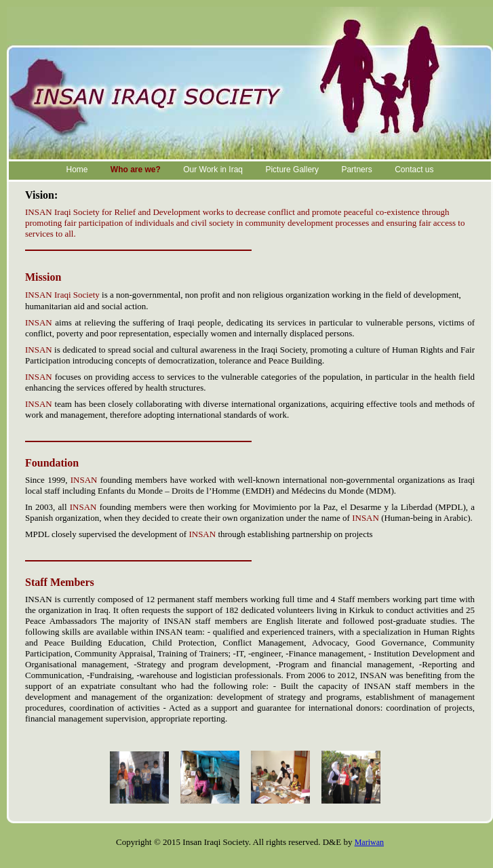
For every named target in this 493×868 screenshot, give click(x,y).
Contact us (414, 170)
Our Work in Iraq (213, 170)
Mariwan (369, 842)
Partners (356, 170)
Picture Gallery (292, 170)
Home (77, 170)
